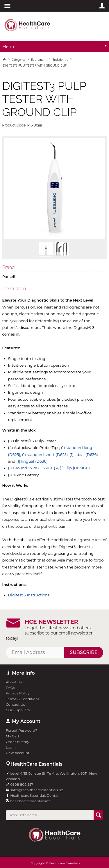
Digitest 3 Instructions (29, 595)
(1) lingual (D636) (32, 461)
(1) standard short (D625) (45, 455)
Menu (8, 47)
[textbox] (50, 815)
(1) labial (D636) (84, 455)
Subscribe (84, 652)
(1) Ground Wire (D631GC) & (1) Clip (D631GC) (49, 468)
